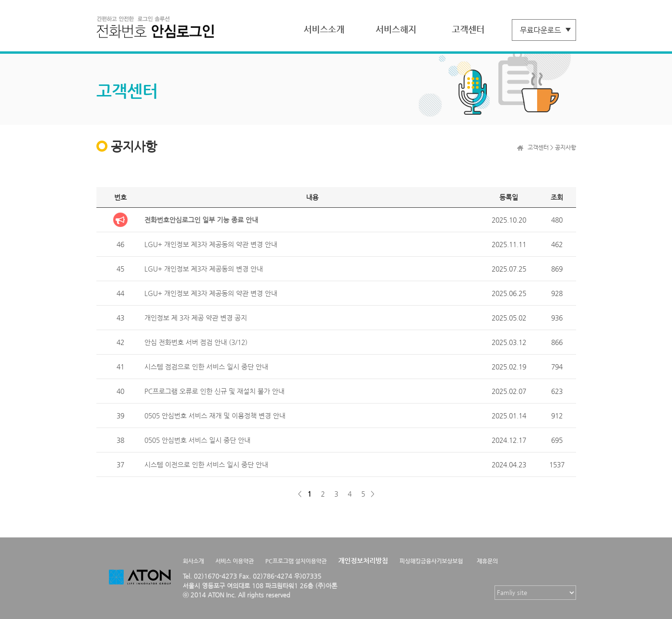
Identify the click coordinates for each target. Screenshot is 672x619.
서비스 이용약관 (235, 561)
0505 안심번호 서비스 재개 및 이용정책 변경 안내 (215, 416)
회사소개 (193, 561)
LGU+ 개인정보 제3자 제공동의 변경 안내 (204, 269)
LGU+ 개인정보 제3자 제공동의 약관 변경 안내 (211, 244)
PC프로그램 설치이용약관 (296, 561)
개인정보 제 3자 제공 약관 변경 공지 (196, 318)
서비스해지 (396, 29)
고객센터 (468, 29)
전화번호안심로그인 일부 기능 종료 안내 (201, 220)
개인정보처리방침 (363, 560)
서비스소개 (324, 29)
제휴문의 (487, 561)
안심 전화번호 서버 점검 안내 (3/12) (196, 342)
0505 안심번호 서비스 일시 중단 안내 (197, 440)
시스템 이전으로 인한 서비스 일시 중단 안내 (206, 464)
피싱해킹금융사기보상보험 (431, 561)
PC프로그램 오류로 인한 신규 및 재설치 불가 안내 (214, 391)
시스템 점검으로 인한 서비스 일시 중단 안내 (206, 367)
